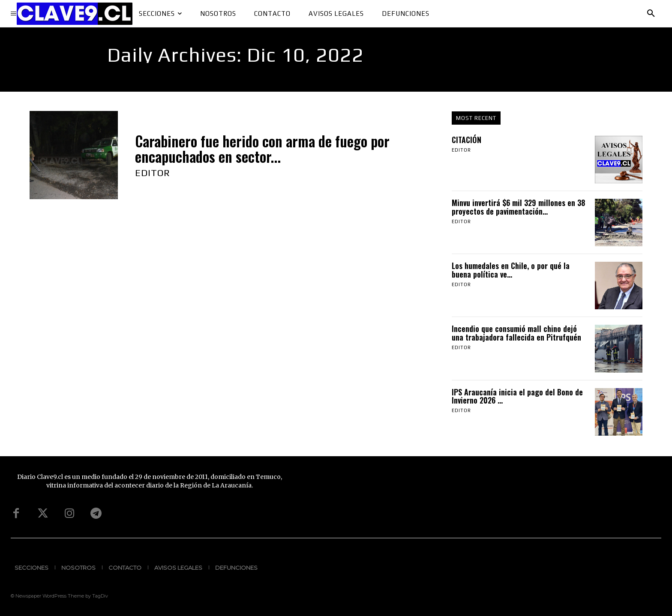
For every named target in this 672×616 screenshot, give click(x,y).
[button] (651, 14)
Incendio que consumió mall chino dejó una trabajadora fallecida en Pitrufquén (516, 333)
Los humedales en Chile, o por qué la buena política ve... (511, 270)
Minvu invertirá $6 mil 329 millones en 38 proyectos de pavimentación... (518, 207)
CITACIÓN (466, 140)
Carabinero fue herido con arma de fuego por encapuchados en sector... (262, 149)
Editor (153, 173)
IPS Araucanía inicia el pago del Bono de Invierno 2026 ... (517, 396)
